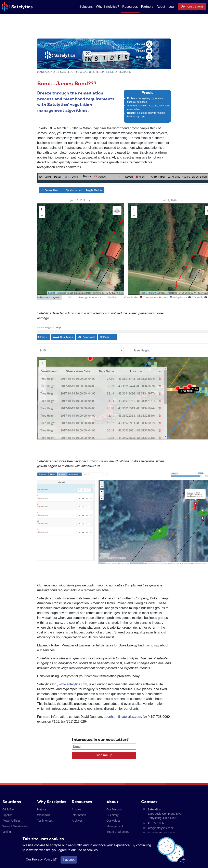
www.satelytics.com (73, 684)
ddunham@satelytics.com (122, 717)
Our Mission (114, 809)
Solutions (86, 7)
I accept (69, 860)
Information (79, 815)
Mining (7, 832)
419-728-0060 (157, 823)
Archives (77, 821)
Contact (149, 802)
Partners (147, 7)
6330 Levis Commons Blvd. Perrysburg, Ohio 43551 (165, 814)
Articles (76, 809)
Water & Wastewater (15, 826)
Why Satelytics (52, 802)
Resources (130, 7)
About (161, 7)
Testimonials (45, 821)
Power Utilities (11, 821)
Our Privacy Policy (42, 859)
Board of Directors (118, 832)
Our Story (113, 815)
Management (115, 826)
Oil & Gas (9, 809)
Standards (44, 815)
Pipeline (8, 815)
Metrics (42, 809)
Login (172, 7)
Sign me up (104, 755)
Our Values (113, 821)
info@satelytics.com (160, 828)
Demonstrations (192, 6)
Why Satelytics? (107, 7)
